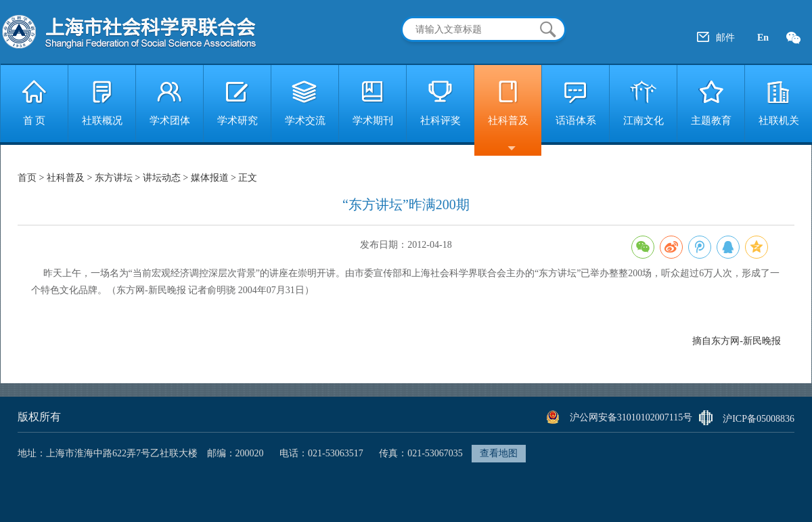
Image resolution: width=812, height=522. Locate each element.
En (763, 38)
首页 (28, 178)
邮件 (725, 38)
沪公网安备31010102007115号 (631, 417)
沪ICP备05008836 (759, 419)
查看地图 (499, 453)
